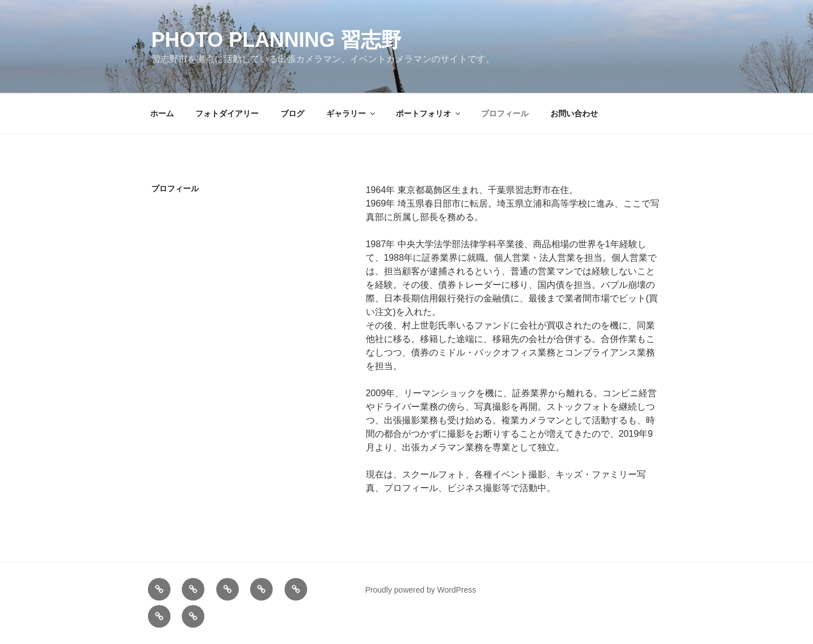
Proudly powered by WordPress (421, 590)
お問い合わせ (574, 113)
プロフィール (505, 113)
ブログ (292, 113)
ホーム (162, 113)
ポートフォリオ (429, 113)
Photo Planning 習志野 (276, 40)
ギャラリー (351, 113)
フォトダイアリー (227, 113)
